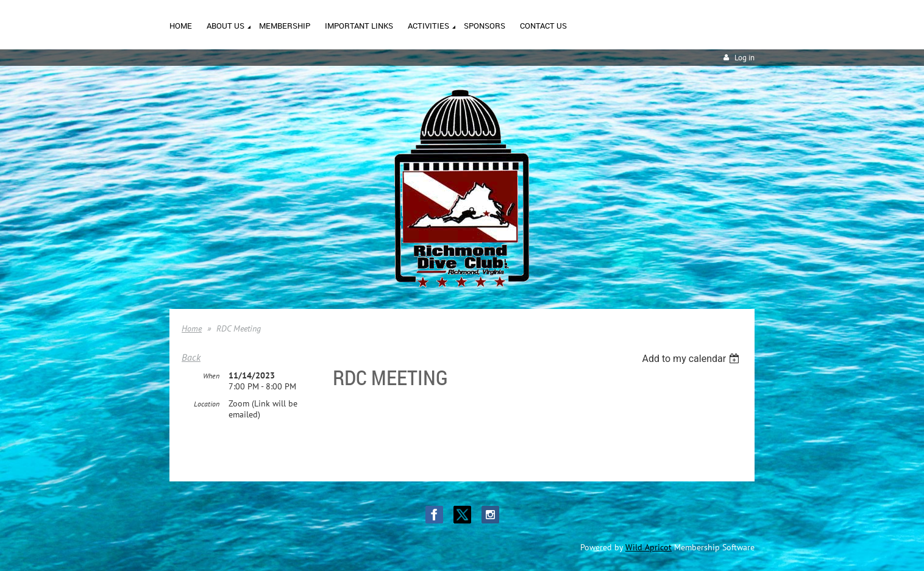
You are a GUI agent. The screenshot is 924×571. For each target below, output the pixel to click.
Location (207, 404)
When (211, 376)
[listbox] (692, 359)
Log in (745, 58)
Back (191, 357)
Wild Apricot (649, 547)
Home (192, 328)
